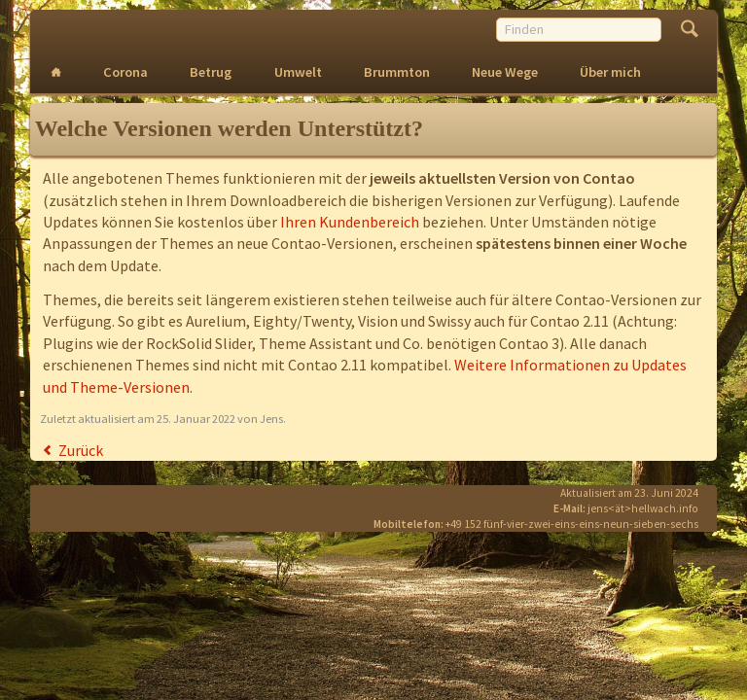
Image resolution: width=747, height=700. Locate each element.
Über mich (610, 72)
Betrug (211, 72)
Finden (689, 31)
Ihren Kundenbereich (350, 222)
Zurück (81, 450)
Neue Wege (505, 72)
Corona (125, 72)
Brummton (397, 72)
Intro (56, 72)
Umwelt (298, 72)
